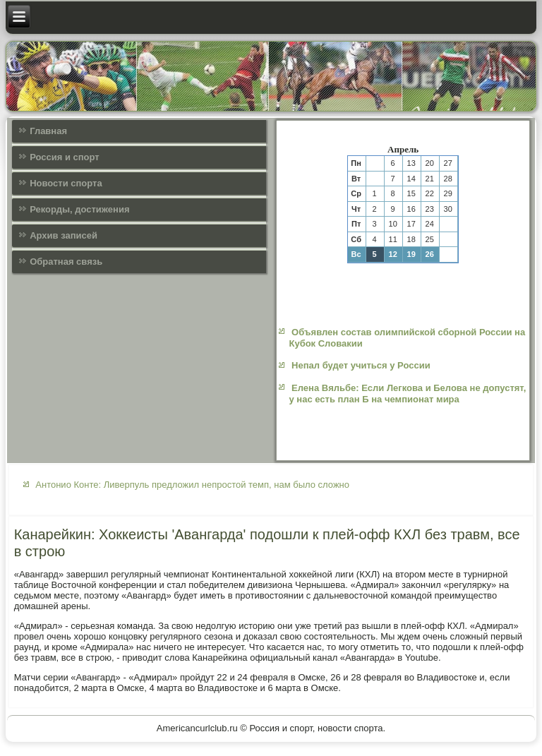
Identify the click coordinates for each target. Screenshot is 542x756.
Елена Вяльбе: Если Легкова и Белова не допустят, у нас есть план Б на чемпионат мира (407, 394)
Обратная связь (66, 262)
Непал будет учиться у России (361, 365)
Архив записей (64, 235)
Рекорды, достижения (79, 209)
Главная (48, 131)
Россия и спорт (65, 157)
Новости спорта (66, 183)
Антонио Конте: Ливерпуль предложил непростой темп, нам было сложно (192, 485)
